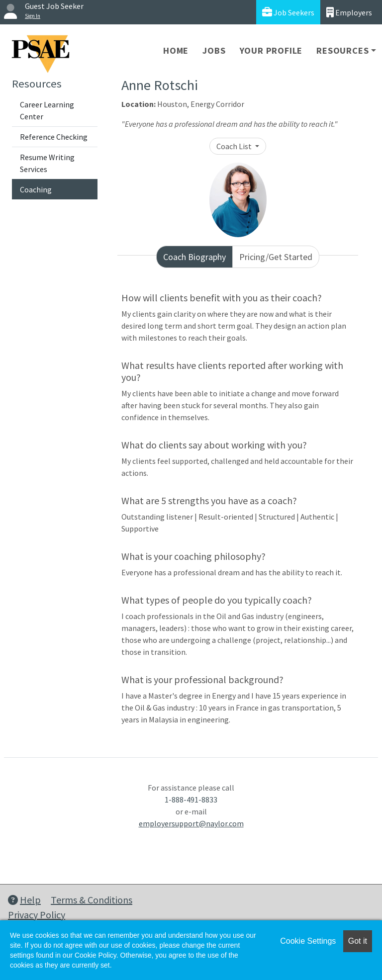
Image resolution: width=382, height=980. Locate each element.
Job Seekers (288, 12)
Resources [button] (342, 50)
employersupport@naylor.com (191, 823)
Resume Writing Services (47, 163)
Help (24, 900)
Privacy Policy (37, 915)
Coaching (36, 189)
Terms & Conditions (92, 900)
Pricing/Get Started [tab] (276, 257)
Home (176, 50)
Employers (349, 12)
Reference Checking (54, 137)
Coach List (235, 146)
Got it (358, 941)
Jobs (214, 50)
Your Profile (271, 50)
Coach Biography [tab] (194, 257)
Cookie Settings (308, 941)
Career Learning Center (47, 110)
